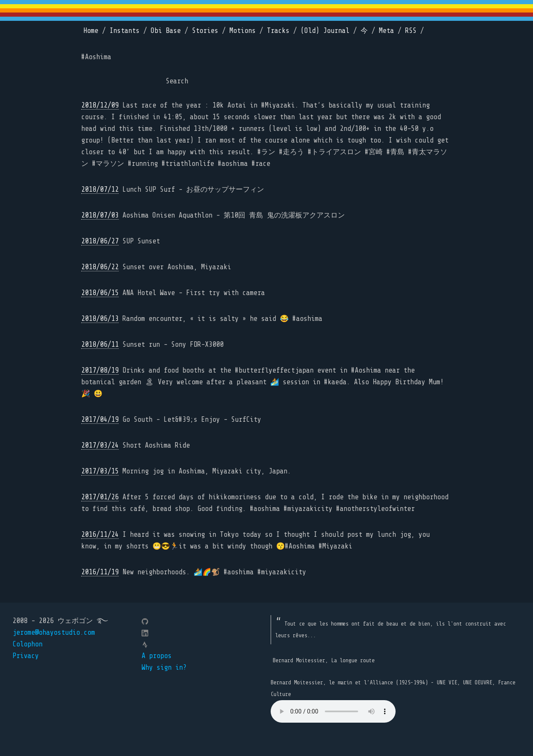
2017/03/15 (100, 471)
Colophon (27, 644)
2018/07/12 (100, 189)
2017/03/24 (100, 445)
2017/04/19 (100, 419)
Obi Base (166, 31)
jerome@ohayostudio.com (54, 632)
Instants (125, 31)
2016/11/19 (100, 572)
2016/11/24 (100, 534)
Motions (243, 31)
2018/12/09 (100, 105)
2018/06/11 (100, 344)
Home (91, 31)
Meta (386, 31)
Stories (205, 31)
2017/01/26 (100, 497)
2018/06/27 (100, 241)
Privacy (26, 656)
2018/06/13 (100, 319)
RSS (411, 31)
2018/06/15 (100, 293)
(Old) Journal (325, 31)
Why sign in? (164, 667)
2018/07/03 (100, 215)
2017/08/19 (100, 370)
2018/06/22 (100, 267)
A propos (157, 656)
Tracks (278, 31)
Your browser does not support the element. (333, 711)
